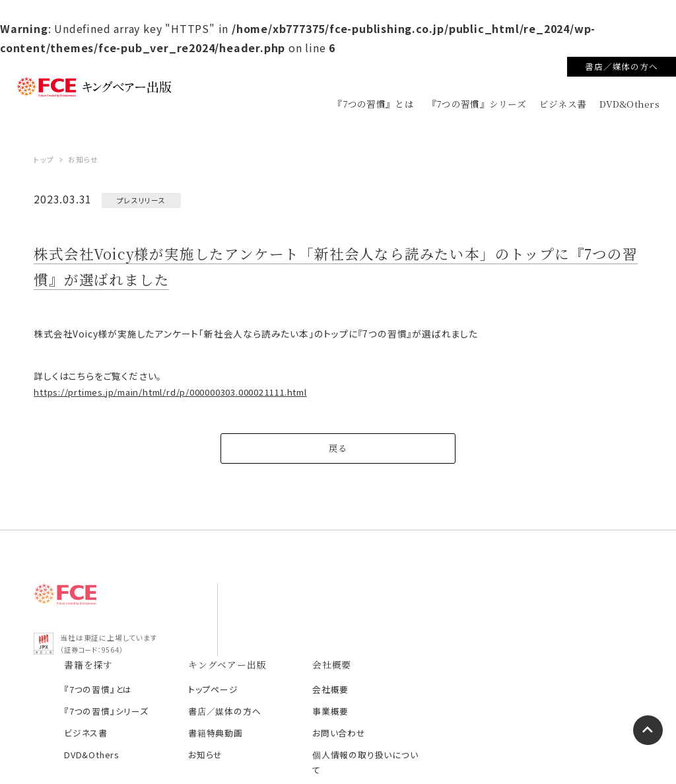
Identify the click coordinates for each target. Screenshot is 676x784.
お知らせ (386, 691)
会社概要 (510, 625)
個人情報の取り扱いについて (546, 691)
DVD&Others (630, 104)
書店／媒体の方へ (621, 66)
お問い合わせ (518, 669)
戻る (338, 456)
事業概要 (510, 647)
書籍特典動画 (395, 669)
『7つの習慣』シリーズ (480, 104)
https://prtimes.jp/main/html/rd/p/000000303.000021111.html (171, 400)
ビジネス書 (564, 104)
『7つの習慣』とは (378, 104)
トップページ (393, 625)
